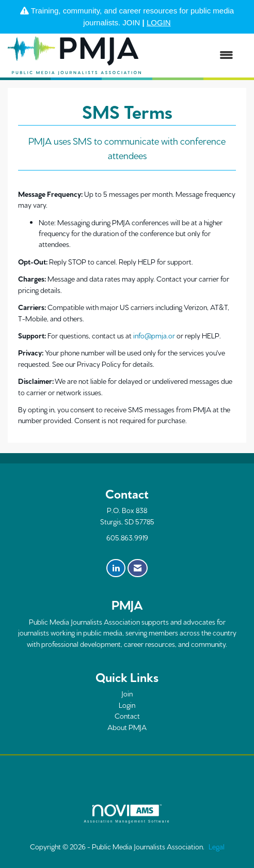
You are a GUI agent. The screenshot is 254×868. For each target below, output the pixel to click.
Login (127, 705)
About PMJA (127, 727)
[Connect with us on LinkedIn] (116, 568)
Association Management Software (127, 814)
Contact (127, 716)
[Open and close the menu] (192, 56)
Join (127, 693)
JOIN (131, 22)
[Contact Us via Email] (138, 568)
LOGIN (159, 22)
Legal (217, 846)
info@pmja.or (154, 335)
